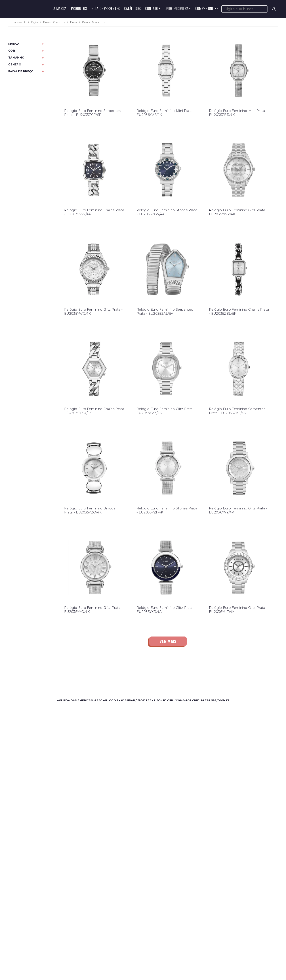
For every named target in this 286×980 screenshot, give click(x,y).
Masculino (54, 672)
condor (17, 22)
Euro (73, 22)
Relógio (33, 22)
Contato (183, 672)
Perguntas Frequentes (194, 677)
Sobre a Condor (125, 672)
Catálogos (132, 8)
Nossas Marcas (124, 683)
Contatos (153, 8)
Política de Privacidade (195, 683)
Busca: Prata (52, 22)
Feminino (54, 677)
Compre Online (207, 8)
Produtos (79, 8)
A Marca (60, 8)
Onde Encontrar (178, 8)
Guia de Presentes (105, 8)
